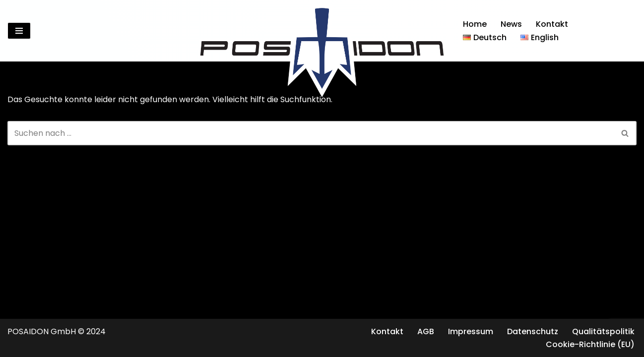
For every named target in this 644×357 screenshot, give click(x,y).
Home (475, 24)
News (511, 24)
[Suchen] (628, 31)
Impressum (471, 331)
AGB (426, 331)
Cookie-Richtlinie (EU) (590, 344)
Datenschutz (533, 331)
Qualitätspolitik (603, 331)
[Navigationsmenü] (19, 31)
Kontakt (552, 24)
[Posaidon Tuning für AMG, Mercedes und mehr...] (322, 31)
